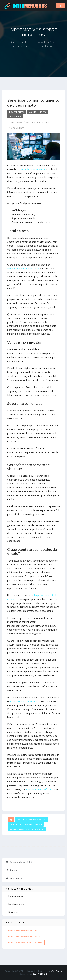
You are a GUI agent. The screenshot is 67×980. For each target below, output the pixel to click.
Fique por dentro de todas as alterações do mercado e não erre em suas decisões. (34, 44)
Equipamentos (17, 112)
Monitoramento (37, 112)
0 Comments (14, 878)
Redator (12, 870)
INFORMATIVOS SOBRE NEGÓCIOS (33, 32)
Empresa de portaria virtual (31, 169)
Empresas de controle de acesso (27, 829)
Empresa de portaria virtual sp (23, 269)
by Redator (16, 122)
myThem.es (40, 974)
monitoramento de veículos (24, 701)
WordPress (56, 971)
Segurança (15, 116)
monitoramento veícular (39, 789)
